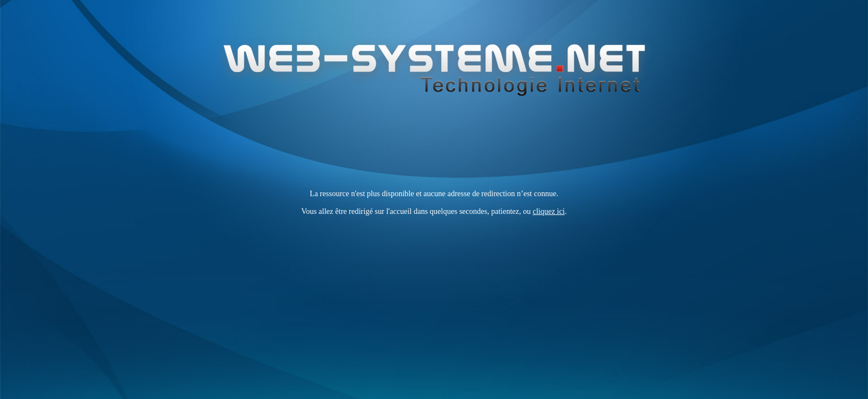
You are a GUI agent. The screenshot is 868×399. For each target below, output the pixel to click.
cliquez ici (549, 211)
